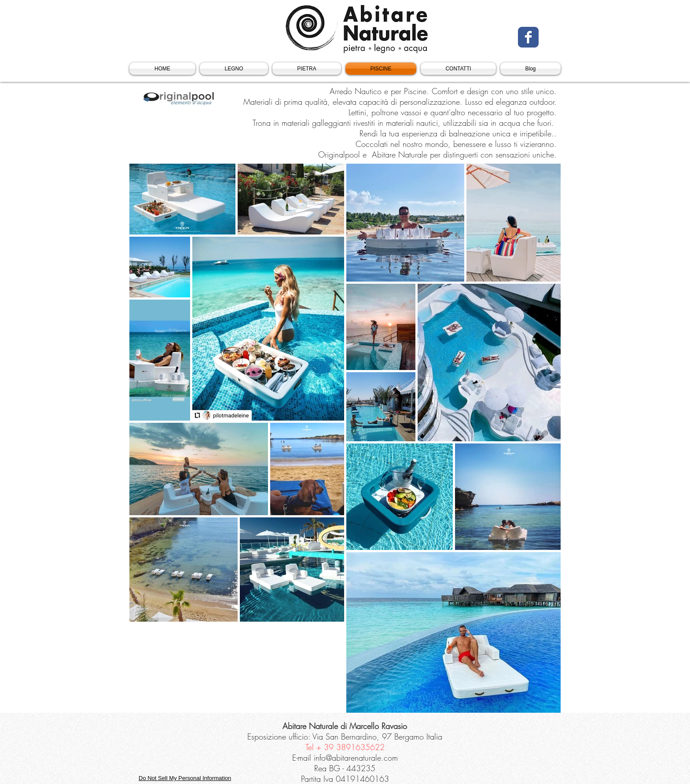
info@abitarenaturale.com (356, 758)
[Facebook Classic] (528, 37)
